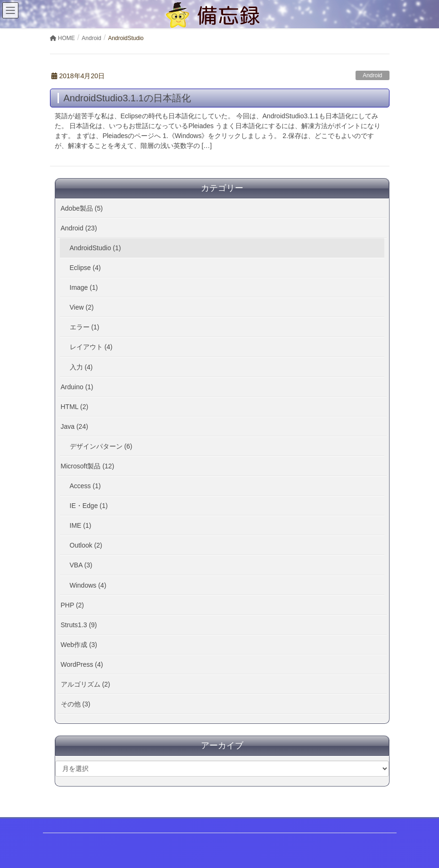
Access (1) (85, 486)
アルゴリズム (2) (86, 684)
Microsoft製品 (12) (88, 466)
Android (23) (79, 228)
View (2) (82, 307)
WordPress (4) (82, 664)
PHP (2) (73, 605)
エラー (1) (85, 327)
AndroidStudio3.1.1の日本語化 (127, 98)
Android (372, 75)
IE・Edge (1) (89, 506)
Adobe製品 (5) (82, 208)
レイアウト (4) (91, 347)
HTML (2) (75, 407)
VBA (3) (81, 565)
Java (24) (75, 426)
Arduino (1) (77, 387)
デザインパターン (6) (101, 446)
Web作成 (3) (79, 645)
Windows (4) (88, 585)
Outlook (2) (86, 545)
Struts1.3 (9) (79, 625)
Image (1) (84, 287)
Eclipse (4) (85, 268)
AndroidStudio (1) (95, 248)
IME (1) (81, 525)
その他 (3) (76, 704)
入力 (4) (81, 367)
